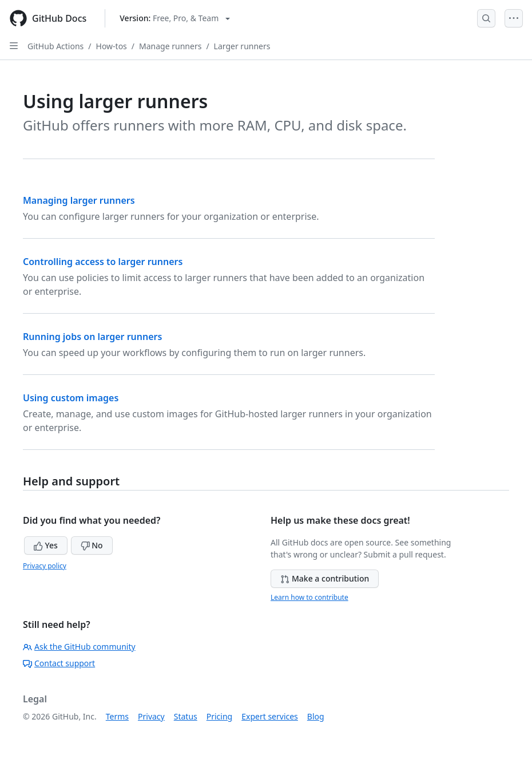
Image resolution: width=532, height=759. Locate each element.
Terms (117, 716)
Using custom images (71, 398)
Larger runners (242, 46)
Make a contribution (325, 578)
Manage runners (170, 46)
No (92, 545)
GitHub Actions (55, 46)
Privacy (151, 716)
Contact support (59, 663)
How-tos (112, 46)
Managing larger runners (79, 200)
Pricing (219, 716)
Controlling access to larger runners (103, 262)
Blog (316, 716)
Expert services (270, 716)
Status (186, 716)
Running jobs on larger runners (92, 337)
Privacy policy (45, 566)
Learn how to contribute (309, 597)
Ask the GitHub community (79, 647)
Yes (46, 545)
